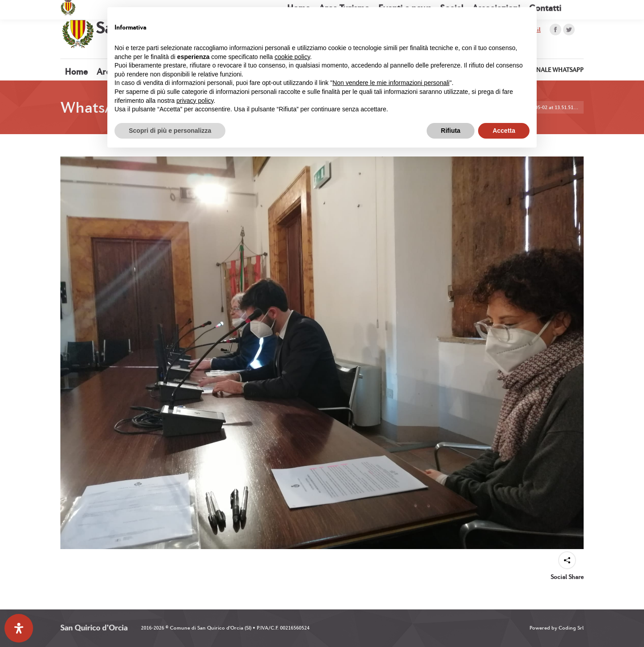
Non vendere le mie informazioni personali (391, 83)
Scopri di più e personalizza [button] (170, 131)
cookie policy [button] (292, 57)
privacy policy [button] (195, 101)
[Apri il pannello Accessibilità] (19, 628)
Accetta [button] (504, 131)
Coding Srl (571, 628)
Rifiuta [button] (451, 131)
